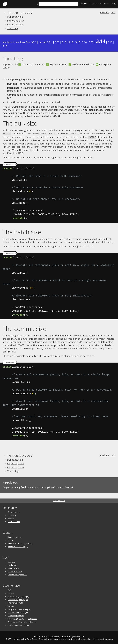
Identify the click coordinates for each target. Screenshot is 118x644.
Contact (11, 540)
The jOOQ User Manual (20, 13)
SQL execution (15, 17)
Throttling (13, 28)
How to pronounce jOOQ (18, 625)
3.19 (64, 42)
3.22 (34, 42)
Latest (42, 42)
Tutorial (11, 593)
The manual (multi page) (18, 599)
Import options (16, 25)
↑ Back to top (59, 500)
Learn (84, 3)
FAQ (9, 590)
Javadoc (11, 606)
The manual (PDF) (15, 602)
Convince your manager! (18, 612)
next (113, 12)
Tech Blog (12, 515)
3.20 (57, 42)
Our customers (14, 512)
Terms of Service (15, 571)
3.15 (91, 42)
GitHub (11, 518)
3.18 (71, 42)
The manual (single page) (18, 596)
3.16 (84, 42)
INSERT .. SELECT (70, 134)
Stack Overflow (14, 521)
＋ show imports (10, 164)
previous (104, 12)
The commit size (24, 328)
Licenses (11, 562)
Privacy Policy (13, 568)
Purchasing (12, 565)
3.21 (49, 42)
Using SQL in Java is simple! (19, 609)
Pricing (99, 3)
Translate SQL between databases (22, 618)
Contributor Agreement (17, 574)
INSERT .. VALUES (48, 134)
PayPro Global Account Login (20, 543)
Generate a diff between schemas (22, 622)
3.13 (110, 42)
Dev (28, 42)
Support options (15, 537)
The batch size (22, 232)
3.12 (5, 46)
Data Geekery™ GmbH (58, 636)
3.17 (78, 42)
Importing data (16, 21)
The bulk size (20, 123)
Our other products (16, 615)
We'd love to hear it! (62, 487)
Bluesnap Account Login (18, 546)
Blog (113, 3)
